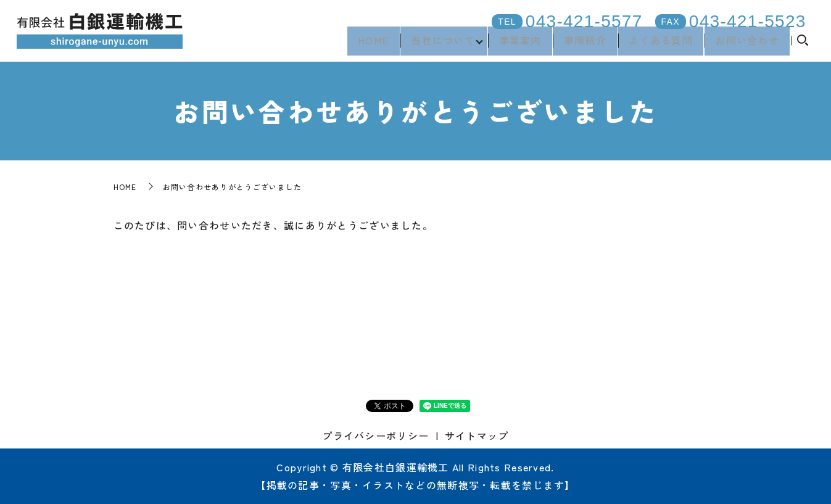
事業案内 (513, 44)
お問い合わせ (746, 44)
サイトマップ (477, 436)
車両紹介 (580, 44)
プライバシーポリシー (375, 436)
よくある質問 (658, 44)
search (803, 44)
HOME (360, 44)
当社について (432, 44)
